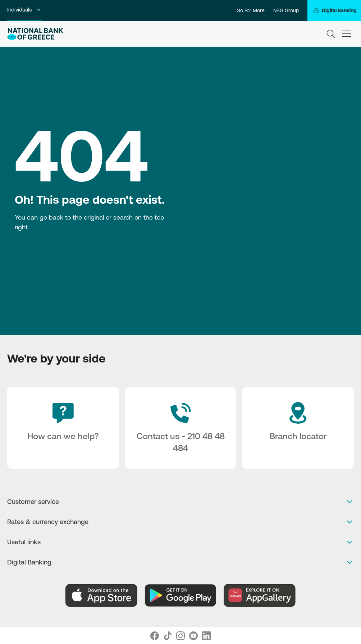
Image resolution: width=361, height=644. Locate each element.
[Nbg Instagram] (180, 636)
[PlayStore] (180, 595)
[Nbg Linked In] (206, 636)
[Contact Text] (181, 428)
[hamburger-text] (347, 34)
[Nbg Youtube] (193, 636)
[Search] (331, 34)
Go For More (251, 10)
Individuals (24, 10)
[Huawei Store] (260, 595)
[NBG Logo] (35, 34)
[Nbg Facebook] (155, 636)
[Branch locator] (298, 428)
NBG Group (286, 10)
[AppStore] (101, 595)
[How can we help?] (63, 428)
